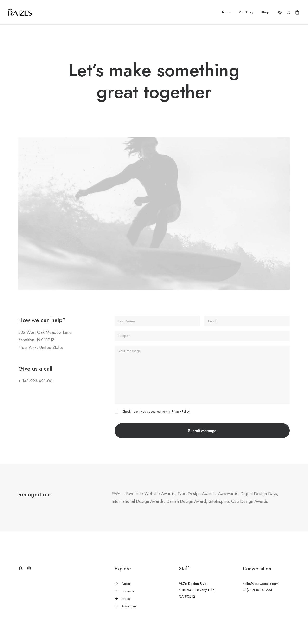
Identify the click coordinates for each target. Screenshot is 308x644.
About (126, 584)
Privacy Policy (181, 411)
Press (126, 599)
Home (227, 12)
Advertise (129, 606)
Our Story (246, 12)
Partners (128, 591)
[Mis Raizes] (20, 12)
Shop (265, 12)
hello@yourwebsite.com (261, 584)
